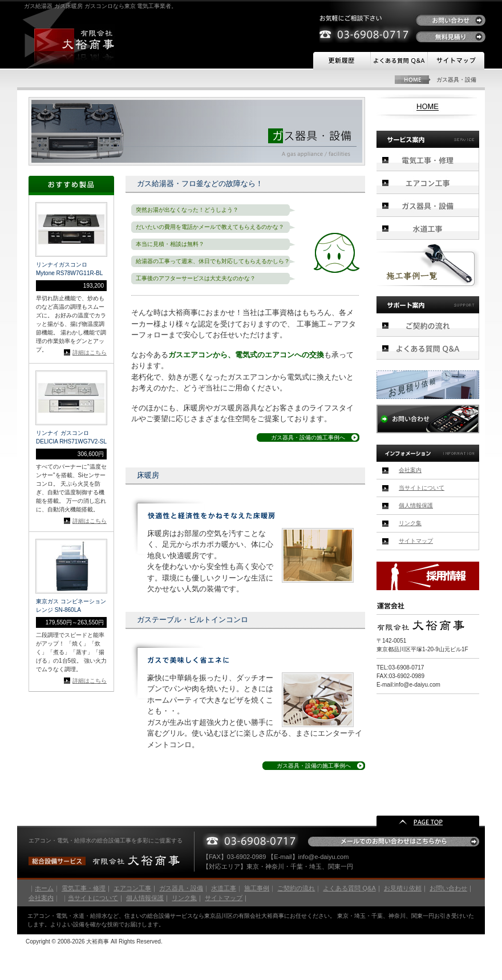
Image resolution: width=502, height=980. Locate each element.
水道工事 (428, 228)
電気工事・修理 (428, 160)
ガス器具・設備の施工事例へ (308, 437)
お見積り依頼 (428, 385)
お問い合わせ (451, 20)
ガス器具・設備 (428, 205)
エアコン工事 (428, 183)
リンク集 (410, 523)
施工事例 (257, 888)
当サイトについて (422, 488)
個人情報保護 (416, 505)
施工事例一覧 (428, 266)
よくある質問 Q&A (349, 888)
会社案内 (410, 470)
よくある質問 (399, 61)
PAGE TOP (428, 821)
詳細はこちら (90, 352)
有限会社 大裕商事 (75, 40)
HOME (413, 80)
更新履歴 (342, 61)
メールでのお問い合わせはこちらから (394, 842)
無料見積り (451, 37)
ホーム (44, 888)
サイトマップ (456, 61)
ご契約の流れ (428, 325)
